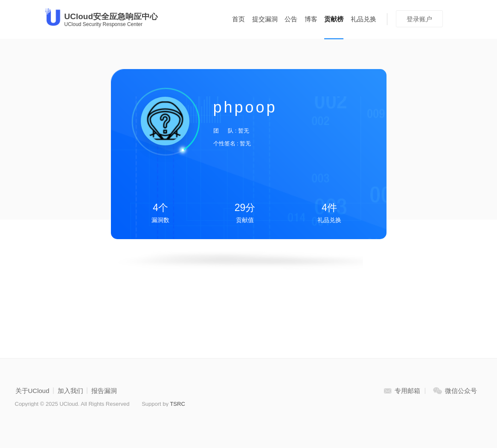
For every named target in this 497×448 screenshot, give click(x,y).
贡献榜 (334, 19)
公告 (291, 19)
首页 (238, 19)
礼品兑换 (363, 19)
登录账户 (419, 19)
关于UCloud (32, 391)
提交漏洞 (265, 19)
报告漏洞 (104, 391)
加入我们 (70, 391)
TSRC (177, 404)
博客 (311, 19)
